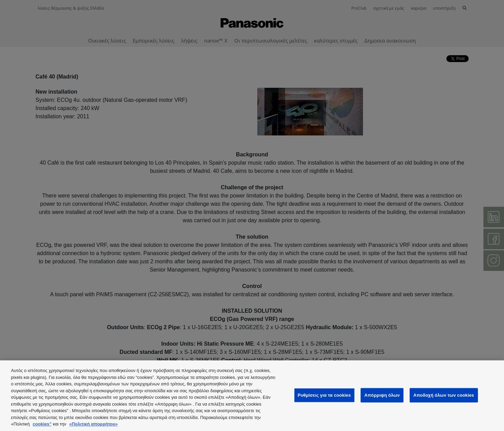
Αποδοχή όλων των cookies (444, 395)
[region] (252, 396)
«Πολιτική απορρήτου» (93, 424)
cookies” (42, 424)
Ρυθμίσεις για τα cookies (324, 395)
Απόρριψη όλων (382, 395)
